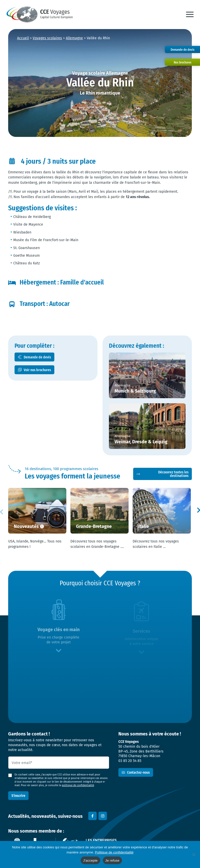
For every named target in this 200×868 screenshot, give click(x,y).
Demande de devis (37, 357)
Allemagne (74, 38)
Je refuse (112, 860)
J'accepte (90, 860)
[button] (190, 15)
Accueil (23, 38)
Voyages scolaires (47, 38)
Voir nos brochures (37, 370)
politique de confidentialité (78, 785)
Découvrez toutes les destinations (173, 474)
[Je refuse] (194, 854)
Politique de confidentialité (114, 852)
